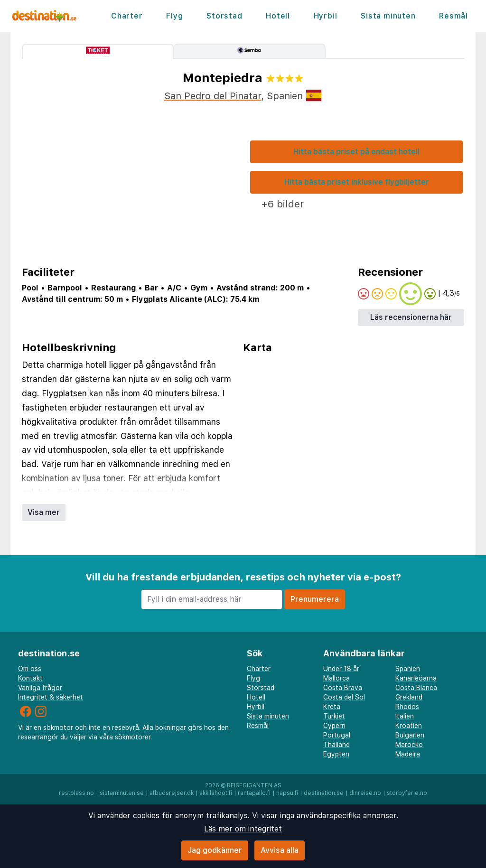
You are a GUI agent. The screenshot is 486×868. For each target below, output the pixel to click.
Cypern (334, 726)
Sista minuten (388, 16)
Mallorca (336, 678)
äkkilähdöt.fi (216, 793)
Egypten (336, 754)
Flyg (174, 16)
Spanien (408, 669)
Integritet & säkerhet (51, 697)
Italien (405, 716)
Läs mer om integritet (243, 829)
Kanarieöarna (416, 678)
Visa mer (44, 512)
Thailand (336, 745)
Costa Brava (343, 688)
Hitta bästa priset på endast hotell (356, 152)
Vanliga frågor (40, 688)
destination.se (324, 793)
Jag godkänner (215, 850)
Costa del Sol (344, 697)
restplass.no (76, 793)
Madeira (408, 754)
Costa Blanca (416, 688)
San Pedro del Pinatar (213, 96)
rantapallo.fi (254, 793)
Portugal (337, 735)
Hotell (278, 16)
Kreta (332, 707)
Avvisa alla (280, 850)
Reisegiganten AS (254, 785)
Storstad (224, 16)
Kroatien (409, 726)
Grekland (409, 697)
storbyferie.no (407, 793)
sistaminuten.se (122, 793)
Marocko (409, 745)
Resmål (453, 16)
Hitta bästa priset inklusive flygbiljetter (357, 182)
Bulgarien (410, 735)
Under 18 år (341, 669)
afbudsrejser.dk (172, 793)
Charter (127, 16)
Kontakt (30, 678)
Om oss (30, 669)
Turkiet (334, 716)
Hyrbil (326, 16)
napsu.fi (287, 793)
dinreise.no (365, 793)
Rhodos (407, 707)
